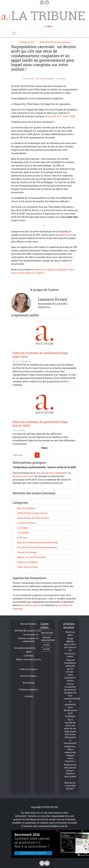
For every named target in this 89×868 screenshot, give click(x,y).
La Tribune (48, 16)
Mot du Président (26, 508)
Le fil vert (22, 538)
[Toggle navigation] (14, 33)
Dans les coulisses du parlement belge (38, 542)
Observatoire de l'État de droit (33, 518)
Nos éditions (29, 683)
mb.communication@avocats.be (50, 826)
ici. (64, 590)
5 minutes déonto (26, 523)
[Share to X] (33, 281)
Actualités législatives (25, 648)
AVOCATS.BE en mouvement (55, 42)
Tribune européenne (29, 689)
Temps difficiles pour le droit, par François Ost (70, 644)
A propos (29, 696)
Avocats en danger (27, 552)
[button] (56, 281)
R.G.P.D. (47, 649)
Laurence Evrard (46, 79)
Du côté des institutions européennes (37, 547)
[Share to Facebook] (28, 281)
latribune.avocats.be (37, 819)
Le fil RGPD (23, 533)
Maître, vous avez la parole (31, 557)
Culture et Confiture (28, 562)
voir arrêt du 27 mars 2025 (60, 116)
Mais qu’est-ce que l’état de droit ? (70, 786)
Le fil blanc (23, 528)
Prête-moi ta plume (28, 567)
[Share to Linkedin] (44, 281)
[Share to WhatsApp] (39, 281)
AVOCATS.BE (47, 633)
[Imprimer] (61, 281)
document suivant (31, 605)
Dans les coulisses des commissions (29, 640)
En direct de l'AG (31, 635)
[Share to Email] (50, 281)
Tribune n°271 (27, 42)
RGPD (29, 652)
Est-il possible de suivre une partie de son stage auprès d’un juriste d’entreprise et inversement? (70, 731)
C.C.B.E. (47, 645)
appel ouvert (66, 235)
